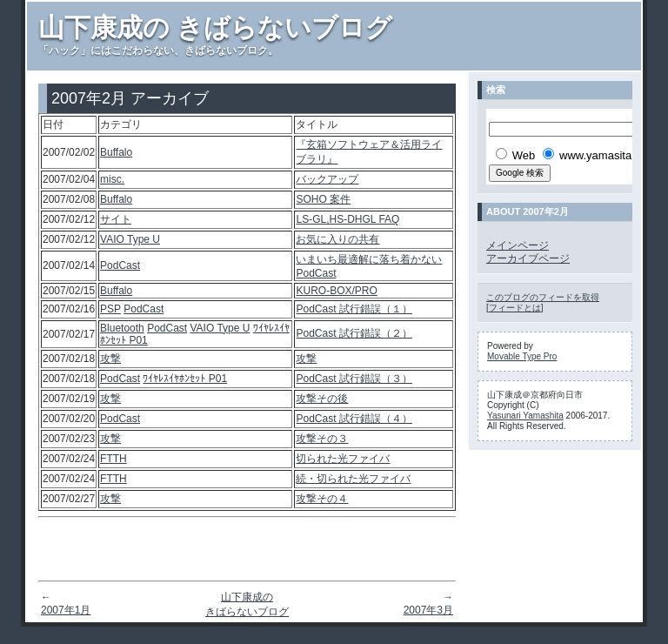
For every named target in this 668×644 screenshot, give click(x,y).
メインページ (518, 245)
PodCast (120, 265)
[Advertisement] (247, 549)
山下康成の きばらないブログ (215, 27)
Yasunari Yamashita (525, 416)
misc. (112, 179)
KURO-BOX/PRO (336, 291)
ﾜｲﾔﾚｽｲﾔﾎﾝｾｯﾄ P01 (185, 379)
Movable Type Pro (522, 356)
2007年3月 (428, 610)
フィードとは (515, 308)
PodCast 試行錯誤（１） (354, 309)
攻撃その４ (322, 499)
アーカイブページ (528, 258)
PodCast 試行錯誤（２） (354, 333)
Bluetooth (122, 328)
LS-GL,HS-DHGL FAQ (347, 219)
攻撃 (110, 359)
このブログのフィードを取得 (543, 297)
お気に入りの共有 (337, 239)
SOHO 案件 (323, 199)
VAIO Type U (130, 239)
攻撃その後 (322, 399)
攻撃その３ (322, 439)
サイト (116, 219)
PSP (110, 309)
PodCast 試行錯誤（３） (354, 379)
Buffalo (116, 152)
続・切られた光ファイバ (353, 479)
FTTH (114, 459)
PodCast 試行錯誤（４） (354, 419)
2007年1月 (66, 610)
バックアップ (327, 179)
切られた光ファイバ (343, 459)
